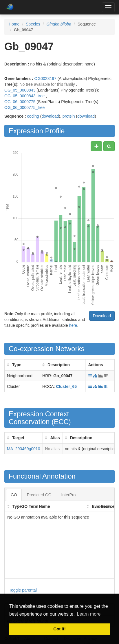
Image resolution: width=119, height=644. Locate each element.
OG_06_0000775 (20, 102)
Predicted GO (39, 495)
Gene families (18, 79)
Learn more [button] (89, 614)
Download (102, 316)
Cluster (13, 386)
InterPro (69, 495)
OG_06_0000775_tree (24, 107)
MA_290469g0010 (23, 449)
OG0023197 (45, 79)
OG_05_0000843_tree (24, 96)
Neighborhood (20, 376)
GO (14, 495)
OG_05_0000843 (20, 90)
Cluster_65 (67, 386)
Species (33, 24)
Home (14, 24)
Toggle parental (23, 590)
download (50, 116)
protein (69, 116)
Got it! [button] (59, 629)
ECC (61, 422)
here (73, 325)
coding (33, 116)
